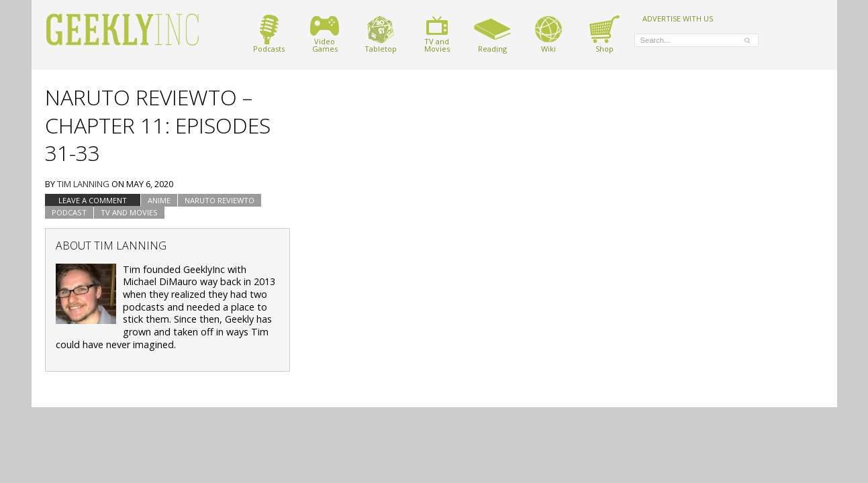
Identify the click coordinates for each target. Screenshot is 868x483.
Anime (159, 200)
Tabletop (381, 34)
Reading (492, 34)
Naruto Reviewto (220, 200)
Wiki (548, 34)
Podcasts (269, 34)
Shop (605, 34)
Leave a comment (93, 200)
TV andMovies (437, 34)
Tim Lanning (83, 184)
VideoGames (325, 34)
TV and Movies (129, 212)
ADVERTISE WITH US (678, 18)
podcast (69, 212)
